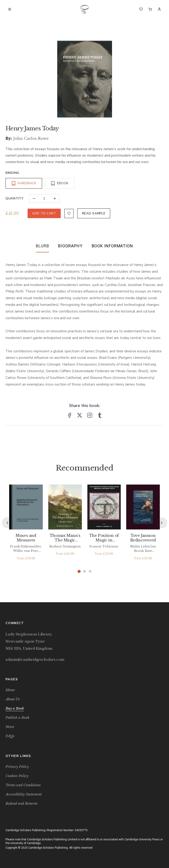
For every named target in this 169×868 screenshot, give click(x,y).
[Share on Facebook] (69, 415)
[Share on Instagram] (90, 415)
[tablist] (84, 247)
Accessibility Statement (24, 794)
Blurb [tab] (43, 246)
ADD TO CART (44, 213)
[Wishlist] (141, 9)
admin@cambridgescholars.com (35, 659)
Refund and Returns (21, 803)
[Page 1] (79, 571)
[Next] (162, 523)
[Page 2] (85, 571)
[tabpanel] (84, 321)
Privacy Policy (17, 767)
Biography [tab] (70, 246)
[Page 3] (90, 571)
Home (10, 690)
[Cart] (150, 9)
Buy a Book (15, 708)
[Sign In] (159, 9)
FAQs (10, 736)
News (10, 727)
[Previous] (7, 523)
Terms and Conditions (23, 785)
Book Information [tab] (112, 246)
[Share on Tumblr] (100, 415)
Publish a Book (17, 717)
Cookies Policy (17, 776)
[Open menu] (10, 9)
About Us (13, 699)
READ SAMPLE (94, 213)
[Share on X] (80, 415)
